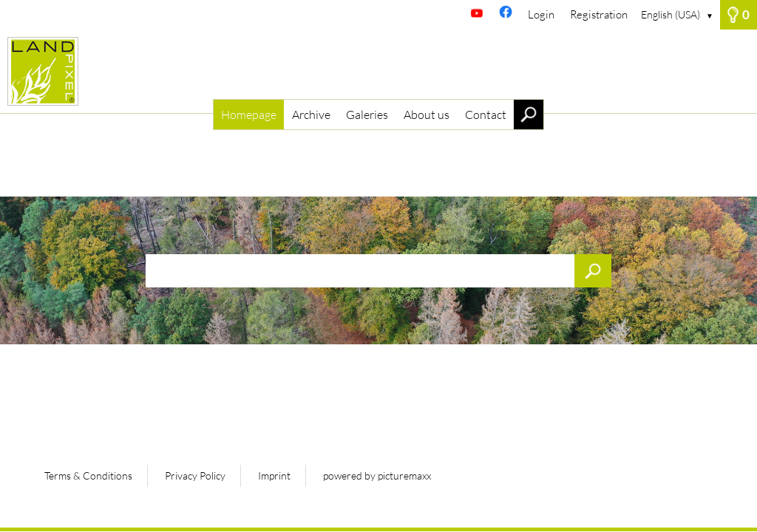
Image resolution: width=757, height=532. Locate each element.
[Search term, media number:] (378, 271)
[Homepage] (378, 71)
